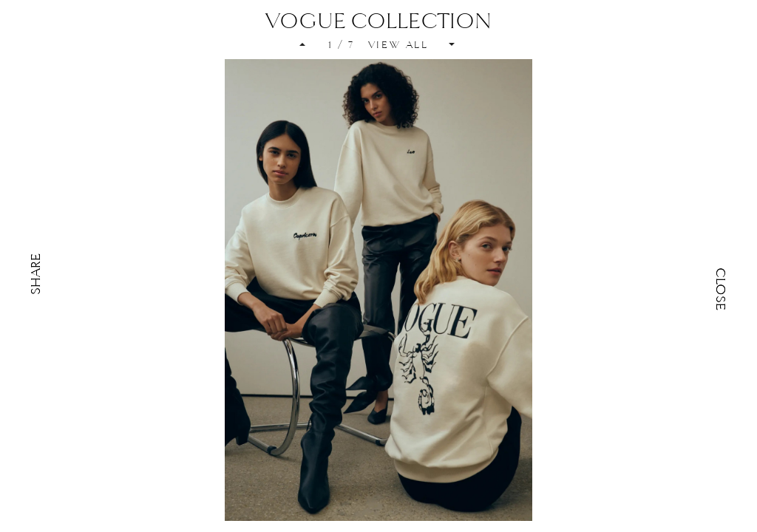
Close (721, 289)
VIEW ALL (398, 45)
